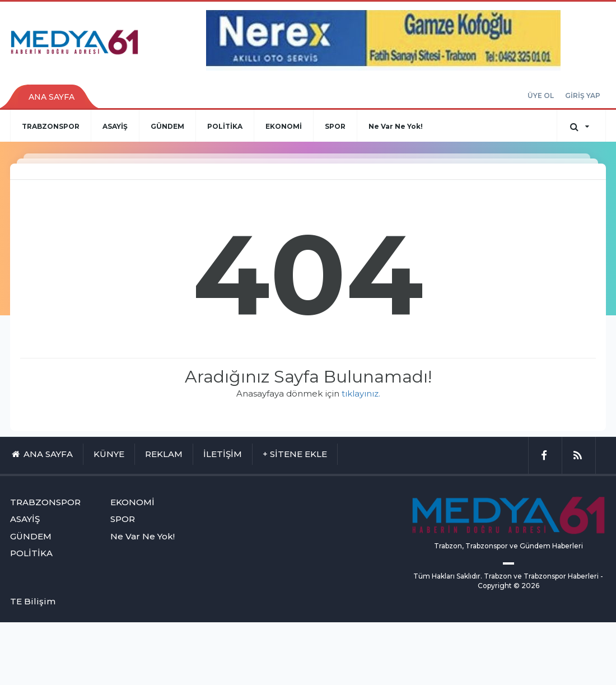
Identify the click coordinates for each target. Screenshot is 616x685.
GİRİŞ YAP (583, 95)
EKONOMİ (284, 126)
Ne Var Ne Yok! (396, 126)
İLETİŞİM (223, 454)
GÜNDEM (167, 126)
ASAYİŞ (115, 126)
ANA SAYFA (52, 97)
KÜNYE (109, 454)
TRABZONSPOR (51, 126)
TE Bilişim (33, 601)
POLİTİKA (225, 126)
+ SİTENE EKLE (295, 454)
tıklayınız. (361, 393)
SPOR (335, 126)
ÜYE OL (541, 95)
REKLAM (164, 454)
